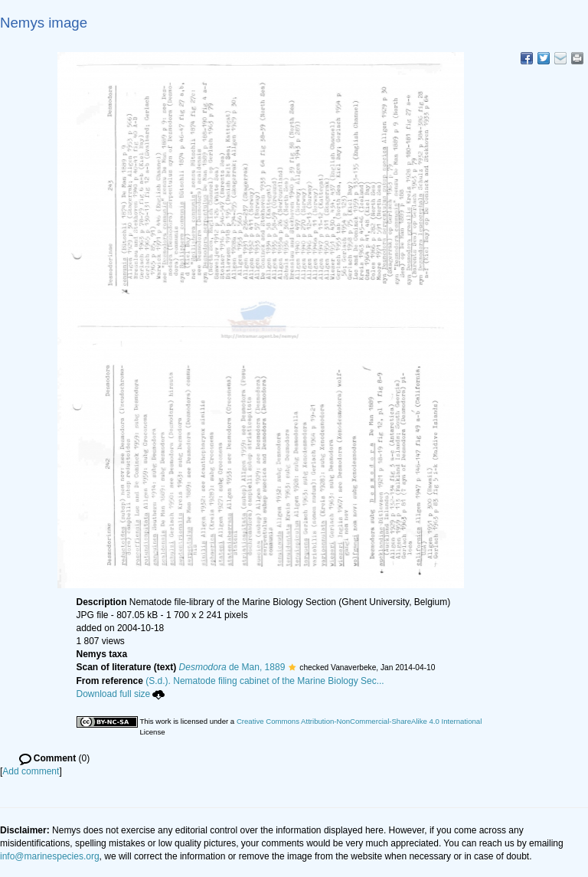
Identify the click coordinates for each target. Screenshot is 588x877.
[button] (292, 667)
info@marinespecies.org (50, 856)
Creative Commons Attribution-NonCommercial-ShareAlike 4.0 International (359, 721)
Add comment (31, 771)
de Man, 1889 (232, 667)
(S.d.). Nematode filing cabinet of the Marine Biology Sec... (265, 681)
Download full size (121, 694)
